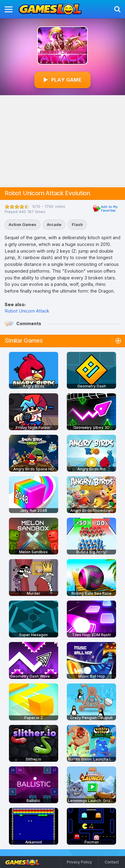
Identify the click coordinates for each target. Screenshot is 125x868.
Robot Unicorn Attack (27, 311)
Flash (77, 224)
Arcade (54, 224)
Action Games (22, 224)
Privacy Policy (79, 862)
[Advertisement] (63, 141)
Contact (112, 862)
